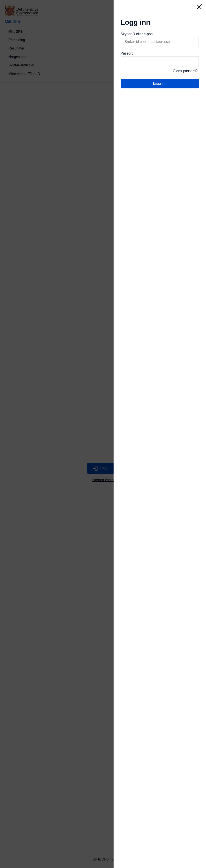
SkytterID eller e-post (137, 34)
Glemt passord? (185, 71)
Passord (127, 53)
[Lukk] (199, 7)
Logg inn (160, 83)
